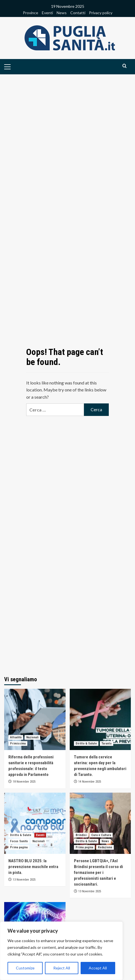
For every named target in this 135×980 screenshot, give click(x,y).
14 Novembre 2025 (90, 782)
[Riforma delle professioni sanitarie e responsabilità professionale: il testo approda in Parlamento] (35, 719)
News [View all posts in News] (105, 841)
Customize (25, 968)
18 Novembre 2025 (24, 782)
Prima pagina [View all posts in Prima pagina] (19, 847)
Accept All (98, 968)
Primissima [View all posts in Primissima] (18, 743)
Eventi (47, 13)
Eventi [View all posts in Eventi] (40, 835)
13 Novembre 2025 (24, 880)
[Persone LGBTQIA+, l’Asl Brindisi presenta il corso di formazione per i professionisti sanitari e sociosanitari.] (100, 823)
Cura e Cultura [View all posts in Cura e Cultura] (101, 835)
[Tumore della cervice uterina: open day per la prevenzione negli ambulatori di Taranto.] (100, 719)
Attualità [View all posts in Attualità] (16, 737)
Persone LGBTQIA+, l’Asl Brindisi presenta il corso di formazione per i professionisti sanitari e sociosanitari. (98, 873)
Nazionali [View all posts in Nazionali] (32, 737)
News (62, 13)
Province (31, 13)
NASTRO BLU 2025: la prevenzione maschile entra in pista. (33, 867)
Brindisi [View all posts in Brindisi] (81, 835)
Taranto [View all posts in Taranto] (107, 743)
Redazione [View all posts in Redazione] (105, 847)
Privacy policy (101, 13)
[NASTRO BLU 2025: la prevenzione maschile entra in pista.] (35, 823)
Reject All (62, 968)
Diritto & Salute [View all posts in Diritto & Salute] (86, 743)
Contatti (78, 13)
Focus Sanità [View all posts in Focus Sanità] (19, 841)
